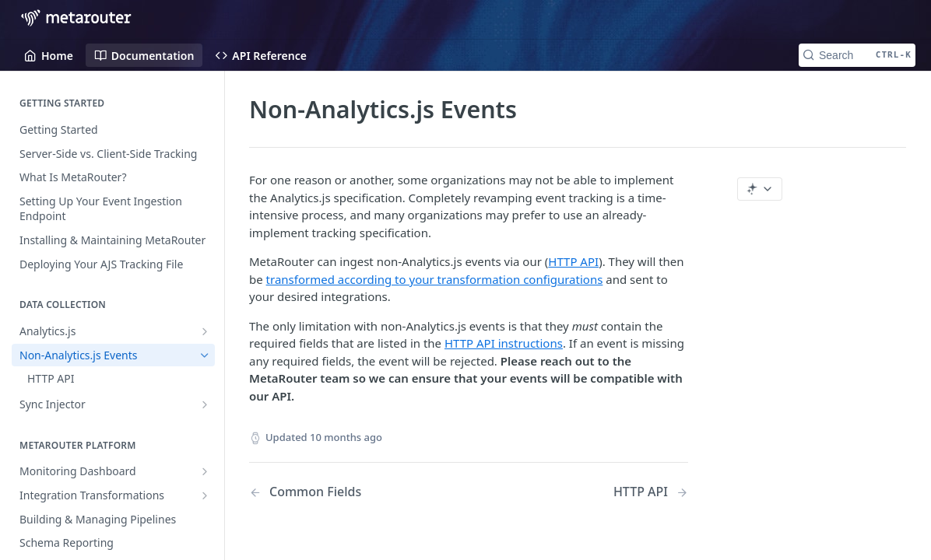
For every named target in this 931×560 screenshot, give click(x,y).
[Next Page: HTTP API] (651, 492)
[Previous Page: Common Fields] (343, 492)
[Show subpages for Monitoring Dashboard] (205, 471)
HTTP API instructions (504, 343)
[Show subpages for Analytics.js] (205, 331)
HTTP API (573, 261)
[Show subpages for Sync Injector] (205, 404)
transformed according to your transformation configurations (435, 279)
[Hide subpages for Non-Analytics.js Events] (205, 355)
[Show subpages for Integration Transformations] (205, 495)
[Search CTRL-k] (857, 55)
